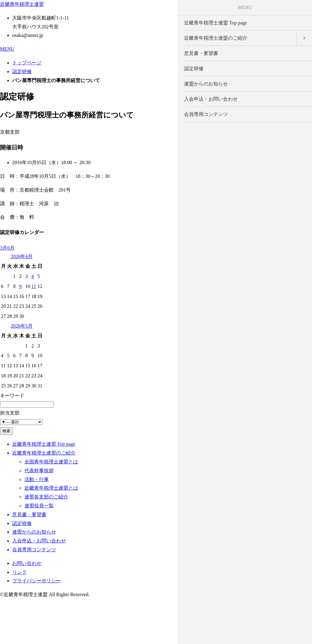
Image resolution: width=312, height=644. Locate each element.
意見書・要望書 (29, 514)
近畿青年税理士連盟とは (51, 488)
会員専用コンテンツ (34, 550)
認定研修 (22, 72)
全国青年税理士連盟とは (51, 462)
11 (34, 286)
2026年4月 (22, 256)
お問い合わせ (27, 563)
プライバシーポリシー (37, 581)
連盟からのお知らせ (34, 532)
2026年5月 (22, 326)
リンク (19, 572)
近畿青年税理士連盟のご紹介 (44, 453)
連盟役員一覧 (39, 506)
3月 (4, 248)
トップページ (27, 63)
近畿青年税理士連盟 (22, 4)
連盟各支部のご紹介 (46, 497)
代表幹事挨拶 (39, 471)
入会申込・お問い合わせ (39, 541)
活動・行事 (37, 479)
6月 (11, 248)
